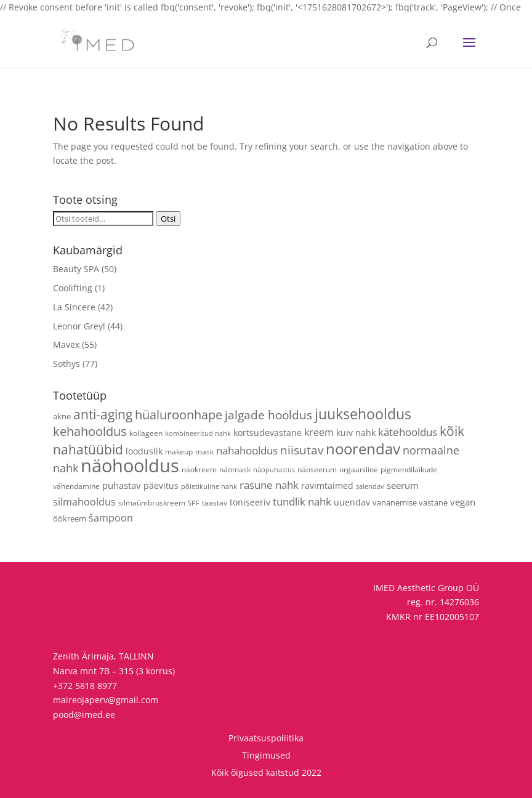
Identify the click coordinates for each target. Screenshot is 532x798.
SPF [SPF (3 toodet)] (194, 503)
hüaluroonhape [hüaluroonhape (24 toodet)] (179, 414)
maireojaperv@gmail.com (106, 700)
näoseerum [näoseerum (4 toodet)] (317, 469)
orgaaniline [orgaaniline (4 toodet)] (359, 469)
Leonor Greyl (79, 326)
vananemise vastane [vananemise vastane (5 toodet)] (410, 502)
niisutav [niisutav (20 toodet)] (302, 450)
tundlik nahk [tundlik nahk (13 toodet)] (302, 502)
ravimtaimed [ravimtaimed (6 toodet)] (327, 486)
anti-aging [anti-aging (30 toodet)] (103, 414)
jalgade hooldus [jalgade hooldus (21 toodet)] (268, 415)
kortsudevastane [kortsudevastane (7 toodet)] (268, 433)
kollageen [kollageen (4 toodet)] (146, 433)
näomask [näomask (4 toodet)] (235, 469)
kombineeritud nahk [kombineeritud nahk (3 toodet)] (198, 433)
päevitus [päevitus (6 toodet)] (161, 486)
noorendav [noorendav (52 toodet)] (363, 449)
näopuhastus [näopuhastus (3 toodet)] (274, 470)
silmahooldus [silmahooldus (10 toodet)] (84, 502)
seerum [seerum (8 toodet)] (403, 485)
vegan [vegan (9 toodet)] (463, 502)
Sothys (66, 364)
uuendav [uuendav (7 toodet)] (352, 502)
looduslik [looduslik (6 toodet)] (144, 451)
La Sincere (74, 307)
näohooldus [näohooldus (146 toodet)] (130, 465)
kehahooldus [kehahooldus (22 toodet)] (90, 431)
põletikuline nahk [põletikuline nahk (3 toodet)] (209, 486)
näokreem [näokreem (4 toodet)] (199, 469)
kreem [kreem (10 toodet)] (319, 432)
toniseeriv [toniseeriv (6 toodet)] (250, 502)
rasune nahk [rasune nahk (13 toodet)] (269, 485)
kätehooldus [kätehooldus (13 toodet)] (408, 432)
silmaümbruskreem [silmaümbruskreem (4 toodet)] (152, 502)
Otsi (168, 219)
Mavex (66, 345)
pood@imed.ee (84, 715)
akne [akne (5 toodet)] (62, 416)
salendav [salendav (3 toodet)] (370, 486)
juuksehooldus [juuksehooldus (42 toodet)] (363, 414)
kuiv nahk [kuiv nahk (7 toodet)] (356, 433)
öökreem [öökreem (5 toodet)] (70, 518)
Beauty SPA (76, 269)
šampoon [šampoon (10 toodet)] (111, 518)
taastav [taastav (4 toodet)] (215, 502)
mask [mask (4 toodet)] (204, 451)
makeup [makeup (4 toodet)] (179, 451)
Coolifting (73, 288)
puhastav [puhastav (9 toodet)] (122, 486)
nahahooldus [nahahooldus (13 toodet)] (247, 450)
